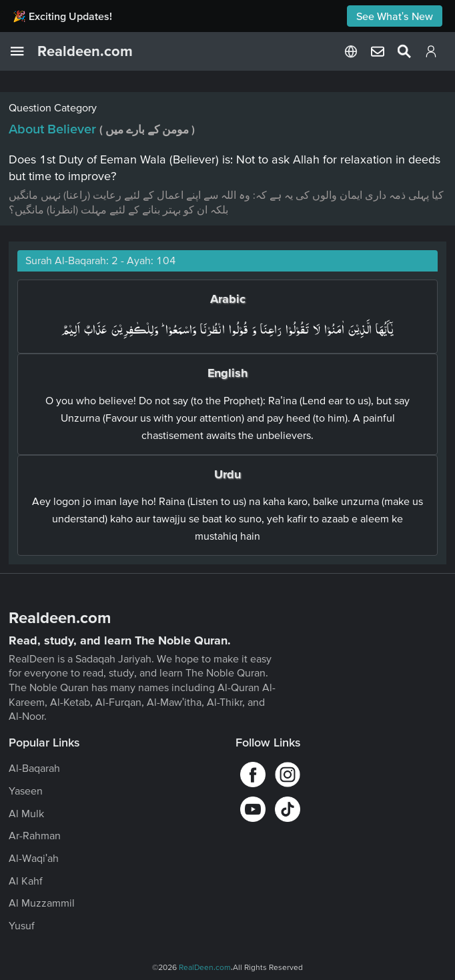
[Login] (431, 54)
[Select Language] (351, 51)
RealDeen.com (205, 967)
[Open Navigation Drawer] (24, 51)
